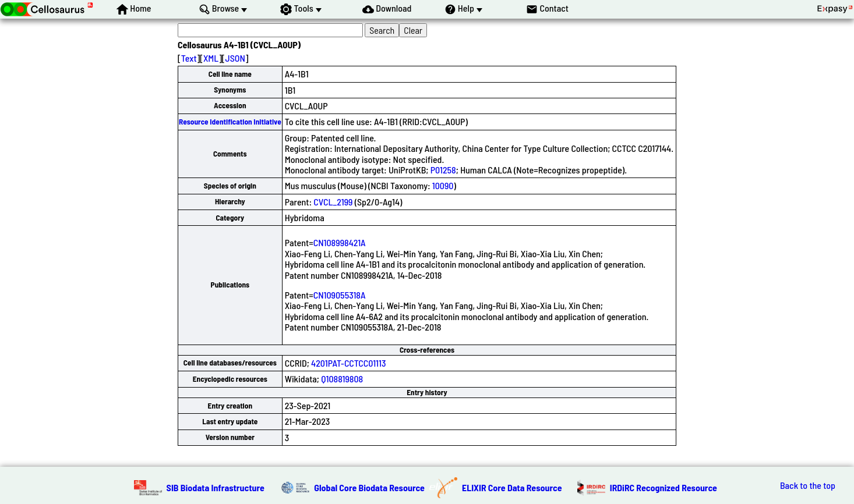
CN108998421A (340, 242)
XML (211, 58)
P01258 (443, 170)
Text (189, 58)
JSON (235, 58)
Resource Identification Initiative (230, 122)
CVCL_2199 (333, 202)
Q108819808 (342, 379)
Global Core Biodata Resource (369, 487)
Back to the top (808, 485)
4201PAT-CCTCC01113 (348, 363)
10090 (443, 185)
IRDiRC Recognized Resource (664, 487)
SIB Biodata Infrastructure (216, 487)
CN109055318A (340, 295)
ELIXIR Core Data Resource (512, 487)
